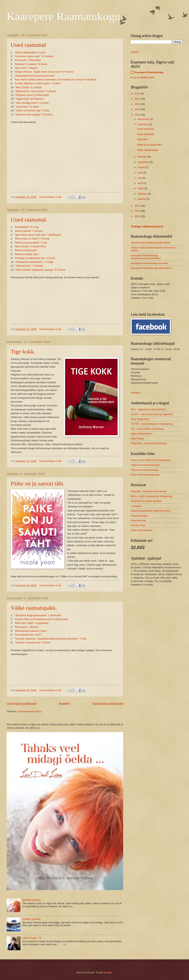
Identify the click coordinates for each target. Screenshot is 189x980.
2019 (138, 109)
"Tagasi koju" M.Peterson (29, 99)
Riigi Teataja (137, 439)
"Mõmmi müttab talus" (28, 254)
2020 (138, 104)
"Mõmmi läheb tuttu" (27, 250)
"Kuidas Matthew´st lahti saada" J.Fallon (37, 83)
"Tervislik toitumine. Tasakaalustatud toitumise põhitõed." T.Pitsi (51, 639)
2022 (138, 93)
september (144, 162)
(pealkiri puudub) (31, 900)
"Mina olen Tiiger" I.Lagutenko (31, 623)
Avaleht (64, 704)
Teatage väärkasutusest (147, 226)
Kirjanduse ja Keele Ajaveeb (146, 501)
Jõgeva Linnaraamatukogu (145, 465)
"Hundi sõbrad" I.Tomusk (28, 231)
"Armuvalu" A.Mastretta (28, 60)
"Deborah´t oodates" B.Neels (31, 64)
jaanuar (142, 199)
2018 (138, 115)
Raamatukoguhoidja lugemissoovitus (151, 511)
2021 (138, 99)
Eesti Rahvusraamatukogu (145, 475)
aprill (140, 183)
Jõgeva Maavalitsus (142, 434)
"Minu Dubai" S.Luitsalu (29, 87)
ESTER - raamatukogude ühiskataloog (152, 424)
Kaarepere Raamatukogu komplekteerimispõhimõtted (146, 257)
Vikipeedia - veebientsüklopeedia (149, 443)
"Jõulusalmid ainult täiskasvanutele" (35, 76)
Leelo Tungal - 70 (32, 938)
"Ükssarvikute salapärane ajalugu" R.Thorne (40, 270)
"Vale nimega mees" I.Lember (32, 103)
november (143, 124)
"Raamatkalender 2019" (29, 635)
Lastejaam (136, 506)
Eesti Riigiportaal (140, 419)
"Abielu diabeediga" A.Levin (30, 52)
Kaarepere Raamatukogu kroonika (149, 263)
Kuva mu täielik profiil (142, 77)
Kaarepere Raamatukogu (63, 16)
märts (141, 188)
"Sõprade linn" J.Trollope (29, 266)
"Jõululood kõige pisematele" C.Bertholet (38, 615)
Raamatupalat (138, 520)
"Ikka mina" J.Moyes (26, 68)
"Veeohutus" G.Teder (27, 107)
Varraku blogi (138, 525)
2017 (138, 206)
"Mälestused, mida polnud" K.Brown (36, 91)
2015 (138, 216)
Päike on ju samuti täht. (38, 483)
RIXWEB (136, 393)
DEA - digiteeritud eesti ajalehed (148, 409)
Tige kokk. (23, 351)
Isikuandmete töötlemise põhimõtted (150, 243)
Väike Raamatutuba (142, 530)
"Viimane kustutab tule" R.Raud (32, 642)
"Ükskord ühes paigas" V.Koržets (34, 114)
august (141, 167)
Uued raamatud (28, 45)
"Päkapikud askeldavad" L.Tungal (34, 262)
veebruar (143, 194)
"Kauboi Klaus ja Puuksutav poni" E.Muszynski (41, 619)
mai (140, 178)
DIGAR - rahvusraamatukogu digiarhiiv (152, 414)
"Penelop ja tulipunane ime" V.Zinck (35, 258)
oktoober (143, 157)
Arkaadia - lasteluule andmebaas (149, 491)
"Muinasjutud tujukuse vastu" (31, 631)
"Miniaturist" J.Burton (26, 627)
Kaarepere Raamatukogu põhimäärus (151, 268)
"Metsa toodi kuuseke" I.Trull (31, 243)
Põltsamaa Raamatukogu (145, 470)
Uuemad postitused (21, 704)
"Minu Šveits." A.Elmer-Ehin (30, 246)
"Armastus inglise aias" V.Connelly (34, 56)
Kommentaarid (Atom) (30, 711)
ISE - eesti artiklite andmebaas (147, 429)
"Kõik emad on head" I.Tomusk (32, 239)
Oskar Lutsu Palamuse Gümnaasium (151, 460)
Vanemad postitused (108, 704)
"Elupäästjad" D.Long (27, 227)
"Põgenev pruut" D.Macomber (32, 95)
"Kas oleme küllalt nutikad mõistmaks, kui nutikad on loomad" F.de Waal (55, 80)
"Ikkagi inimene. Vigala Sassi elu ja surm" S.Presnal (44, 72)
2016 (138, 211)
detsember (144, 119)
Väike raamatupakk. (34, 608)
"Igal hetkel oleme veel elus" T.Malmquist (38, 235)
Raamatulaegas (139, 516)
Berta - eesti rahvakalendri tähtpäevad (152, 496)
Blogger (108, 972)
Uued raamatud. (29, 220)
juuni (140, 173)
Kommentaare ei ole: (51, 197)
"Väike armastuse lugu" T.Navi (32, 110)
